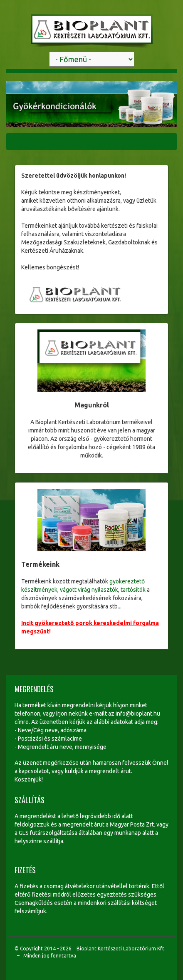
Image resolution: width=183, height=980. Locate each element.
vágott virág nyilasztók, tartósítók (103, 590)
